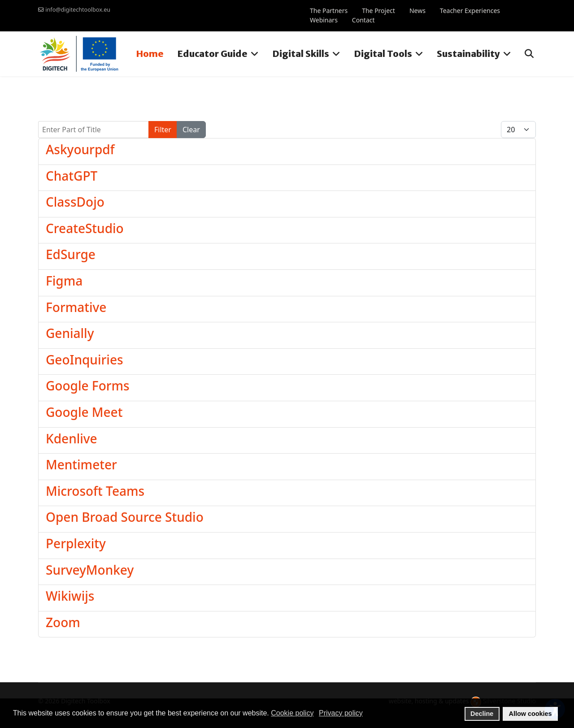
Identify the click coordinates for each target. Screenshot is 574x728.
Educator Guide (212, 54)
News (417, 11)
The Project (378, 11)
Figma (64, 281)
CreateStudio (85, 228)
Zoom (63, 622)
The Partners (329, 11)
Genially (70, 333)
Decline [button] (482, 714)
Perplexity (76, 543)
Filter (163, 130)
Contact (363, 20)
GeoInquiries (85, 360)
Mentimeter (81, 464)
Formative (76, 307)
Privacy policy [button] (341, 713)
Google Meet (84, 412)
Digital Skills (301, 54)
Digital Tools (383, 54)
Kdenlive (72, 438)
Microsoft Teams (95, 491)
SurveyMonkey (90, 570)
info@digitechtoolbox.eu (78, 10)
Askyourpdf (80, 149)
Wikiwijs (70, 596)
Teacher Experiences (470, 11)
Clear (191, 130)
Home (150, 54)
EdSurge (71, 254)
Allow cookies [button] (531, 714)
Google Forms (88, 386)
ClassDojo (75, 202)
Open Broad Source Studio (125, 517)
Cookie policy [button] (292, 713)
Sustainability (468, 54)
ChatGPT (72, 176)
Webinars (324, 20)
